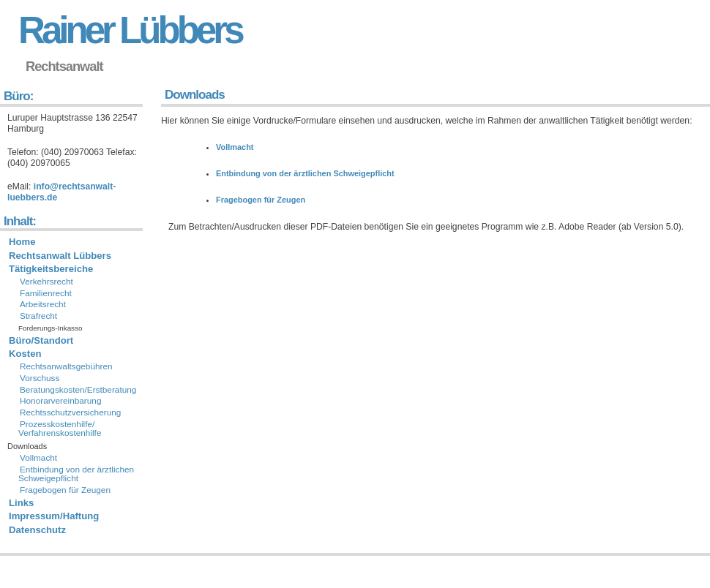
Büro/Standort (41, 340)
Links (21, 503)
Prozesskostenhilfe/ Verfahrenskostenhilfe (60, 429)
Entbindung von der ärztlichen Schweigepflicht (305, 173)
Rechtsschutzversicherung (70, 412)
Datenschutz (37, 530)
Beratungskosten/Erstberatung (78, 390)
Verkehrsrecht (46, 282)
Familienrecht (46, 293)
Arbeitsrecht (43, 304)
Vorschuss (40, 378)
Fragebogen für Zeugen (261, 200)
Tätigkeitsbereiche (51, 269)
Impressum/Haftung (54, 516)
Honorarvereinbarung (60, 401)
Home (22, 242)
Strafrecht (38, 316)
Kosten (25, 354)
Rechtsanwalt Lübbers (60, 256)
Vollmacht (235, 147)
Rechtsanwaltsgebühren (66, 366)
